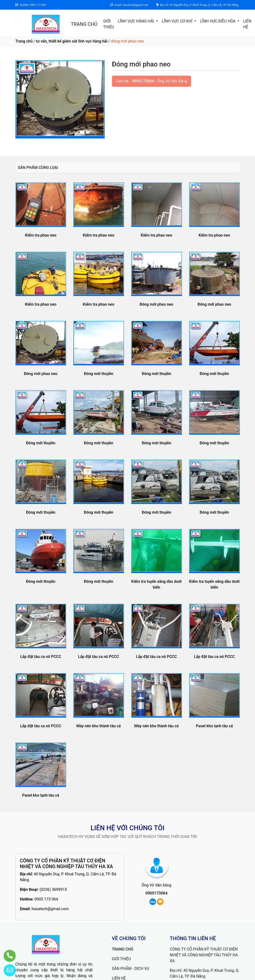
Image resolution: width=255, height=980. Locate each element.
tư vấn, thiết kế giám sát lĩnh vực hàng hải (72, 41)
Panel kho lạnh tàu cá (214, 726)
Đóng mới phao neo (156, 304)
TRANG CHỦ (84, 24)
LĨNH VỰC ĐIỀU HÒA (218, 21)
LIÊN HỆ (247, 24)
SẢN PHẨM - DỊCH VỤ (131, 969)
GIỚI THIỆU (109, 24)
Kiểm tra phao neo (41, 235)
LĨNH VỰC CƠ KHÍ (178, 21)
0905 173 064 (46, 899)
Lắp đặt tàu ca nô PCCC (41, 657)
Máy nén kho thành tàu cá (99, 726)
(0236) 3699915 (53, 890)
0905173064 (143, 81)
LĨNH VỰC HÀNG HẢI (137, 21)
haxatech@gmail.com (50, 909)
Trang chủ (24, 41)
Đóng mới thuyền (99, 374)
